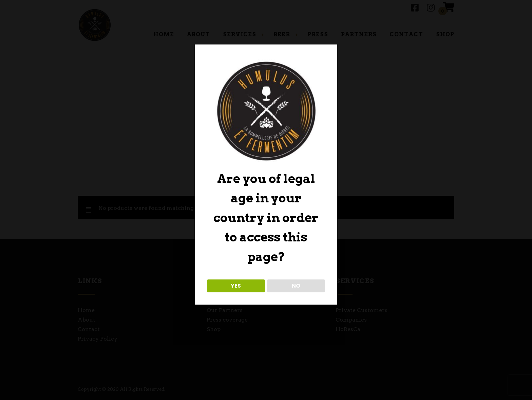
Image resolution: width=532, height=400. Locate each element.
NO (296, 286)
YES (236, 286)
